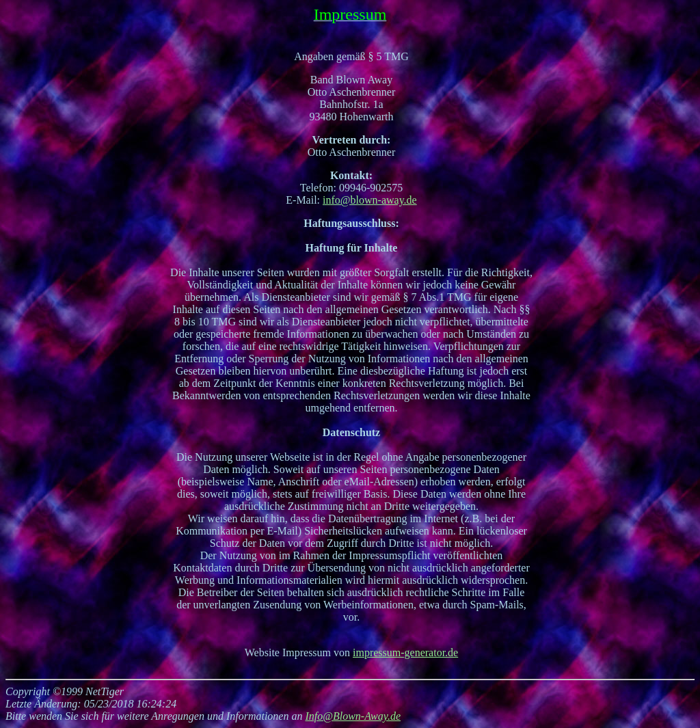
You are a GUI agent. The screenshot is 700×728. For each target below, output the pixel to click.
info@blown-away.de (370, 200)
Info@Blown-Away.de (353, 716)
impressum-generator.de (405, 652)
